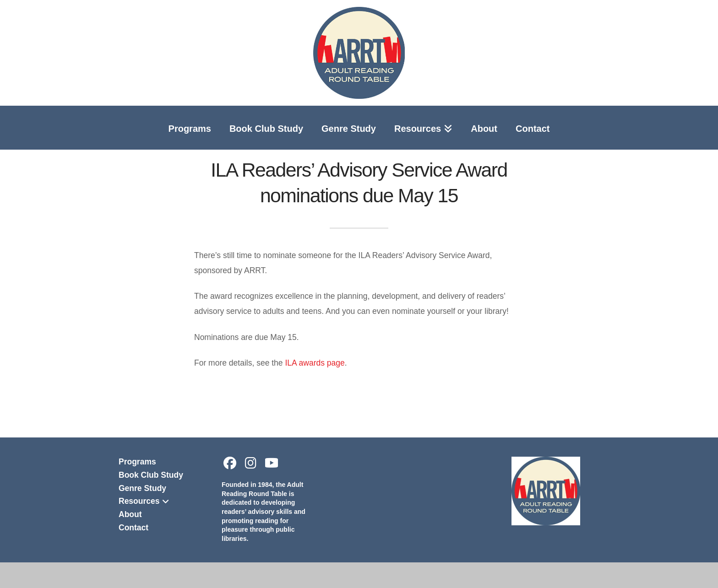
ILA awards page (315, 363)
